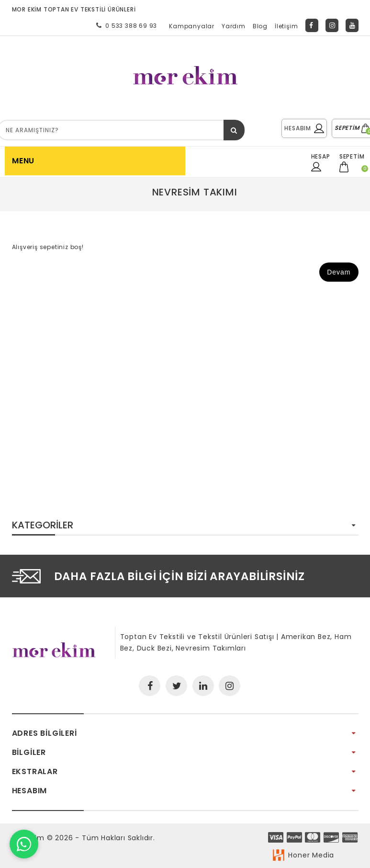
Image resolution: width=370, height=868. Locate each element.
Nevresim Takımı (195, 192)
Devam (339, 272)
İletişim (286, 26)
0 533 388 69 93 (125, 25)
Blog (260, 26)
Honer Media (311, 855)
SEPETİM (352, 128)
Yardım (234, 26)
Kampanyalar (192, 26)
